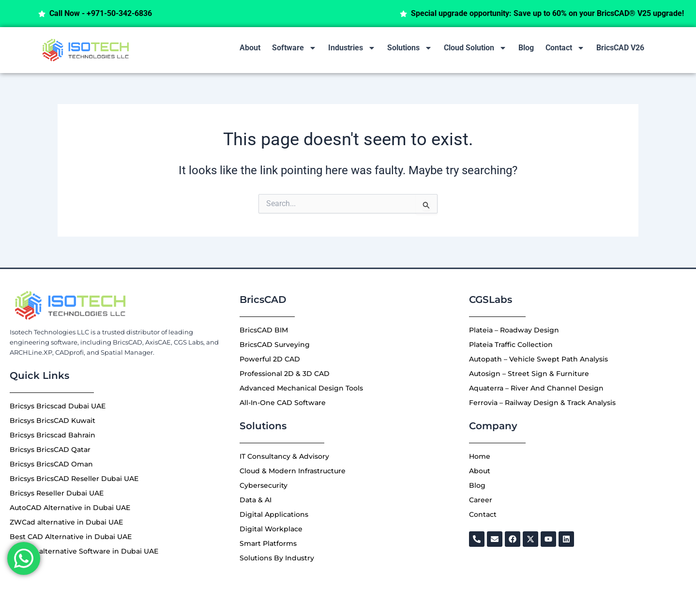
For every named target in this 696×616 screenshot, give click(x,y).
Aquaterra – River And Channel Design (536, 388)
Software (294, 48)
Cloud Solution (475, 48)
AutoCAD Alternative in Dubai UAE (70, 508)
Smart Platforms (268, 543)
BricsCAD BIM (264, 330)
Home (480, 456)
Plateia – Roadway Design (514, 330)
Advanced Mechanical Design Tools (301, 388)
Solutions (410, 48)
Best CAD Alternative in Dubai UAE (71, 537)
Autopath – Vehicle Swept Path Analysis (538, 359)
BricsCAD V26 (620, 48)
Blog (526, 48)
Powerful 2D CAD (270, 359)
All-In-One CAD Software (283, 403)
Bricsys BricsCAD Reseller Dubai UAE (74, 479)
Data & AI (256, 500)
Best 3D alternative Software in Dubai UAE (84, 551)
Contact (565, 48)
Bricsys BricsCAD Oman (51, 464)
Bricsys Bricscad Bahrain (53, 435)
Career (481, 500)
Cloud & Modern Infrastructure (293, 471)
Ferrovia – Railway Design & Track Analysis (542, 403)
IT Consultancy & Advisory (284, 456)
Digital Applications (274, 514)
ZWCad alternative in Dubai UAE (66, 522)
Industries (352, 48)
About (250, 48)
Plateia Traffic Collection (511, 345)
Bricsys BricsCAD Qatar (50, 450)
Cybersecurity (264, 485)
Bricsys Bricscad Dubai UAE (58, 406)
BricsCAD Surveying (275, 345)
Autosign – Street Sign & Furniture (529, 374)
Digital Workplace (271, 529)
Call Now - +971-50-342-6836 (122, 13)
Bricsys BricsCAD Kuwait (53, 421)
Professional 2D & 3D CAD (285, 374)
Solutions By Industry (277, 558)
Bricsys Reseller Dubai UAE (57, 493)
